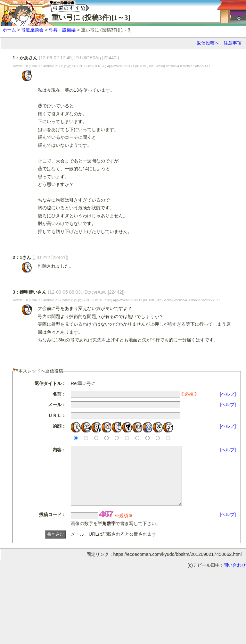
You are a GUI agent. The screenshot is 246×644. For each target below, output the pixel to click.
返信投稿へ (208, 43)
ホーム (9, 30)
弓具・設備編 (62, 30)
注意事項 (233, 43)
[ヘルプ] (228, 394)
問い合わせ (235, 577)
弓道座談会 (32, 30)
